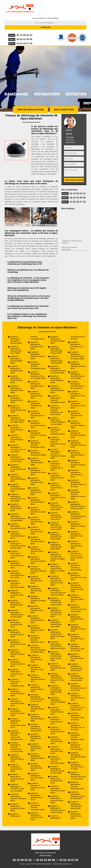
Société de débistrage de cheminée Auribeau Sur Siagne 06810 (17, 419)
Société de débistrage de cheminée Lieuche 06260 (37, 619)
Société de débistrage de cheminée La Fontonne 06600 (76, 746)
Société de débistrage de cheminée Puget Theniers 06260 (56, 360)
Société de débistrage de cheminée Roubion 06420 (57, 477)
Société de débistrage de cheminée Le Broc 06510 (17, 594)
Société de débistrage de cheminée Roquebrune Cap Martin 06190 (57, 410)
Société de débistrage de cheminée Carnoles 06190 (78, 697)
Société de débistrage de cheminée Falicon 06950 (37, 462)
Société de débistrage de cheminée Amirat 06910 (16, 370)
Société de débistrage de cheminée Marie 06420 (36, 659)
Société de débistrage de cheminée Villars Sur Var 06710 (78, 483)
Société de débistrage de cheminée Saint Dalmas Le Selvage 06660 (58, 569)
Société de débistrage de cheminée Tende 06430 (76, 535)
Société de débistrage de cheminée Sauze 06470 (57, 721)
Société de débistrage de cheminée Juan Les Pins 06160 (78, 726)
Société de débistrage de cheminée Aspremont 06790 (18, 409)
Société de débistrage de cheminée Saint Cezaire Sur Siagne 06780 (58, 557)
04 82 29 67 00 (24, 43)
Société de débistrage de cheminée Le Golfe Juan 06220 (77, 717)
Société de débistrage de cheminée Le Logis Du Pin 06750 (77, 647)
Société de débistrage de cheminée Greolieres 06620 (38, 560)
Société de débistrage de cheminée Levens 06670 (37, 609)
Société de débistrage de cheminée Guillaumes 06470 (38, 570)
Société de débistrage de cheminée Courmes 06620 (38, 355)
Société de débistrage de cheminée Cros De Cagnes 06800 (77, 707)
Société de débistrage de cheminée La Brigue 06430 (78, 525)
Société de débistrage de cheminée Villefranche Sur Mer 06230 (78, 494)
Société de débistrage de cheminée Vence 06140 (77, 474)
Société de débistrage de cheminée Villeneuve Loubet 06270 (78, 515)
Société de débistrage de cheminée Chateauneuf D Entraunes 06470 (17, 747)
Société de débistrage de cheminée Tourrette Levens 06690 (77, 375)
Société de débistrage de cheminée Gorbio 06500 (37, 530)
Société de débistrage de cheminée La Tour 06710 (77, 345)
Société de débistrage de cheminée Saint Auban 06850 (56, 536)
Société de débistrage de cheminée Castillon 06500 (17, 702)
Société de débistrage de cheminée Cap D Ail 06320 (18, 663)
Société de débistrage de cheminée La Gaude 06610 (38, 511)
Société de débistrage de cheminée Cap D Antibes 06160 (77, 667)
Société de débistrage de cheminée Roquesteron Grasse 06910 (58, 442)
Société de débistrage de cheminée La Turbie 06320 (78, 405)
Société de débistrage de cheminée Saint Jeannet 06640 (56, 601)
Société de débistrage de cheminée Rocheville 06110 (78, 756)
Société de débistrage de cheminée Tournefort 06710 (78, 365)
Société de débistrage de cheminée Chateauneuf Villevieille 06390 (16, 735)
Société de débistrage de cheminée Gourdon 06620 (37, 540)
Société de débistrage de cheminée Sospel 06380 (57, 750)
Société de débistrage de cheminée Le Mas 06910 (37, 668)
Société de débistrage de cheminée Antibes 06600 (17, 389)
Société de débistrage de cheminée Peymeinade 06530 (38, 806)
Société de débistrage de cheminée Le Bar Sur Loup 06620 (18, 448)
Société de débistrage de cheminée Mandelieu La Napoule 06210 (38, 649)
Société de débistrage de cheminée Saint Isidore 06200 (76, 805)
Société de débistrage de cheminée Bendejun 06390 (18, 488)
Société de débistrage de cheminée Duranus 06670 (37, 415)
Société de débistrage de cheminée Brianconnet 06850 (17, 584)
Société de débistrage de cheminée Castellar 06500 (17, 692)
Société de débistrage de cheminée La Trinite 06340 (78, 395)
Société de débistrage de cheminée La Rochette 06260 (16, 340)
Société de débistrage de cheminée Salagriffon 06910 (58, 701)
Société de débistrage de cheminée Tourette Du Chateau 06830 (77, 355)
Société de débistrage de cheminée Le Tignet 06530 (58, 789)
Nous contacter (64, 110)
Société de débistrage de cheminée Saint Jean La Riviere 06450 (78, 776)
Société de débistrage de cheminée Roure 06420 (56, 487)
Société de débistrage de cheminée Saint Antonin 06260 (56, 526)
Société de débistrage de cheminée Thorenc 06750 (77, 638)
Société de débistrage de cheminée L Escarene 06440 (38, 434)
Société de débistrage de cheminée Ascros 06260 (17, 399)
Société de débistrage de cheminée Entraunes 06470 (38, 424)
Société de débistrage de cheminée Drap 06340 (36, 405)
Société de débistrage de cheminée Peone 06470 (37, 797)
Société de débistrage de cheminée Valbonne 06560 (78, 424)
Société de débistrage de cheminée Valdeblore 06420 (78, 434)
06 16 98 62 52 (24, 35)
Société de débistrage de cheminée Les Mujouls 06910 (36, 727)
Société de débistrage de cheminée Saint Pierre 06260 (16, 350)
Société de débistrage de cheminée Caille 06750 (16, 623)
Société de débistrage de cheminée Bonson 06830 (17, 555)
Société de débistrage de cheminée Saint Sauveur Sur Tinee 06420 (57, 678)
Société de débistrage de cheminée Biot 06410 (18, 526)
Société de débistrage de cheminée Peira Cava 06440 (78, 576)
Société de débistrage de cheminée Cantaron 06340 (18, 653)
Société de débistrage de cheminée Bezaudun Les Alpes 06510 (18, 517)
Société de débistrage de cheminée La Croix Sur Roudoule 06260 (38, 375)
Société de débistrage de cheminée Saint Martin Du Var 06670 (58, 645)
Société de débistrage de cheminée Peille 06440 (36, 767)
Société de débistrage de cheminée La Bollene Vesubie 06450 (18, 545)
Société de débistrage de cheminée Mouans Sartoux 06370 (37, 698)
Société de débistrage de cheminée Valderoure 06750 (78, 444)
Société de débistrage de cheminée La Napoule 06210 (76, 567)
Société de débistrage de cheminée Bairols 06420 (17, 438)
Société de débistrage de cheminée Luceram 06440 (37, 629)
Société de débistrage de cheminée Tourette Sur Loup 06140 (77, 385)
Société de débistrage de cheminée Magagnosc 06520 (77, 736)
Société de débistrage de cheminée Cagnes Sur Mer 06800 (17, 614)
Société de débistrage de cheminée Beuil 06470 (16, 508)
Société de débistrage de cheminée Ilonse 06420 (36, 580)
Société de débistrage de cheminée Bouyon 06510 (17, 564)
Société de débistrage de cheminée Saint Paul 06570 (58, 667)
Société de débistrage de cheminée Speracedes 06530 (57, 760)
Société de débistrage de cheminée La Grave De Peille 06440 (78, 795)
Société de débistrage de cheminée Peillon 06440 (37, 777)
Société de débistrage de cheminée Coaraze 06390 (17, 778)
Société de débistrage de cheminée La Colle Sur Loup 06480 (17, 788)
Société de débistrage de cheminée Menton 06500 (37, 688)
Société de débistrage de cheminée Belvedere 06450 (18, 478)
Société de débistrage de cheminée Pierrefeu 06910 (58, 340)
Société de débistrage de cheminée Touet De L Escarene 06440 (58, 809)
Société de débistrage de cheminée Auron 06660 (76, 545)
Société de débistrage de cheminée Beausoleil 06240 (18, 468)
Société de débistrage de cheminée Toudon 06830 (57, 799)
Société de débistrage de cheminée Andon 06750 (16, 379)
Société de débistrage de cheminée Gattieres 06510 (38, 501)
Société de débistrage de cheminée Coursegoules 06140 (38, 365)
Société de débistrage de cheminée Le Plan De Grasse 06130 (78, 608)
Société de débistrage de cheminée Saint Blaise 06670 (56, 546)
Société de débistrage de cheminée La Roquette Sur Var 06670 (57, 466)
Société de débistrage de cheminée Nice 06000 (36, 737)
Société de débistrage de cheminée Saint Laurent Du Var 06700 (56, 612)
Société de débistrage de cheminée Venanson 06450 (78, 464)
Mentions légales (62, 864)
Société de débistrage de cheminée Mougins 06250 (37, 708)
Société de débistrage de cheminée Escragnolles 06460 (38, 444)
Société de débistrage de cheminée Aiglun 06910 (16, 360)
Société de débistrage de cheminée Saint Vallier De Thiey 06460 (56, 690)
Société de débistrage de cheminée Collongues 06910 (18, 797)
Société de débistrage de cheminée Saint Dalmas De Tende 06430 (77, 587)
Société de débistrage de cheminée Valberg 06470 (77, 598)
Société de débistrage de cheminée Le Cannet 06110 (18, 643)
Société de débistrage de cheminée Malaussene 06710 (37, 639)
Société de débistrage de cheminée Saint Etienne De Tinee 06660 (57, 581)
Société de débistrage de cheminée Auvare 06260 (17, 429)
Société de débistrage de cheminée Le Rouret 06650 (58, 496)
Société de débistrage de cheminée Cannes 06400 (17, 633)
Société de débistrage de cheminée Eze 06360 (38, 453)
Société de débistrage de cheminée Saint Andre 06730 (56, 516)
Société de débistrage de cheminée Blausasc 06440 (17, 535)
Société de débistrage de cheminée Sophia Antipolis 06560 (77, 677)
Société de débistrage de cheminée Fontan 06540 (37, 481)
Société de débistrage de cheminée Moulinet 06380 (37, 718)
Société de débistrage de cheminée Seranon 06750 (57, 730)
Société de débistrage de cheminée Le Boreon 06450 (78, 628)
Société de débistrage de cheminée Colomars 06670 (18, 807)
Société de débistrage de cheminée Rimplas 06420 (57, 389)
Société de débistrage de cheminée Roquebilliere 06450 (58, 399)
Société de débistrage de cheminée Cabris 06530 (17, 604)
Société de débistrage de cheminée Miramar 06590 (77, 657)
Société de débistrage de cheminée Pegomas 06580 (38, 757)
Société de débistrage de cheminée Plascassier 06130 (77, 785)
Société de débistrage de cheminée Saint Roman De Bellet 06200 (77, 556)
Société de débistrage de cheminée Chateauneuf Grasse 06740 (18, 723)
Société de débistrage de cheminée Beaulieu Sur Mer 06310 (17, 458)
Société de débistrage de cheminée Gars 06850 (36, 491)
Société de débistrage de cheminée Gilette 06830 (37, 521)
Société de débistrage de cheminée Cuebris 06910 (37, 385)
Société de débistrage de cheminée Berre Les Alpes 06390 (18, 498)
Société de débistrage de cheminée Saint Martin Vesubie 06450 (56, 656)
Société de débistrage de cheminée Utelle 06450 (76, 415)
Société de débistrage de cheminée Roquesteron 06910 (58, 431)
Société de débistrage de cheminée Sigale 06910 (57, 740)
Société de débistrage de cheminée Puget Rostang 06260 (56, 350)
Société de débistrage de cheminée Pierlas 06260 (37, 816)
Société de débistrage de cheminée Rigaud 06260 (57, 379)
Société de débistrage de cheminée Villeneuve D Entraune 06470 (78, 505)
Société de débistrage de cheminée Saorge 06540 (57, 711)
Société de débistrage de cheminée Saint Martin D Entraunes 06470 (58, 634)
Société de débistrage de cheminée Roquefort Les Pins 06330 (58, 421)
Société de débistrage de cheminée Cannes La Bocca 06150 (78, 687)
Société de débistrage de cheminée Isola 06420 (36, 590)
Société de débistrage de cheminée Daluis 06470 (36, 395)
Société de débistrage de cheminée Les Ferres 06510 (38, 471)
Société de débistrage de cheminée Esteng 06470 (77, 618)
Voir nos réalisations (30, 110)
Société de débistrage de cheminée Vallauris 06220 (77, 454)
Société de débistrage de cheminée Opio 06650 (36, 747)
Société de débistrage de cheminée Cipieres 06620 (17, 758)
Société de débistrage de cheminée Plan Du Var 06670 (77, 766)
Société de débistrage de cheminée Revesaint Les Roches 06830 (58, 370)
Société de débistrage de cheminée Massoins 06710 (38, 678)
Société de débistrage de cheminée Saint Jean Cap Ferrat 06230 (58, 592)
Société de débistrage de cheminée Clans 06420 (16, 768)
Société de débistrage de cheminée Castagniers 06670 (17, 683)
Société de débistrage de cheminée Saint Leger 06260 (56, 623)
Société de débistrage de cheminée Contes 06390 (37, 345)
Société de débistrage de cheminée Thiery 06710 (56, 780)
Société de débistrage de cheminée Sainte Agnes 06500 (57, 506)
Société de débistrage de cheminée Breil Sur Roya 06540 (17, 574)
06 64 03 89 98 (24, 39)
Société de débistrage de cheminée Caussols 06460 (18, 712)
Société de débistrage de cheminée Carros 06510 (17, 673)
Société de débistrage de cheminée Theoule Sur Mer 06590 (57, 770)
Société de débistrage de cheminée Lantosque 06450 (38, 600)
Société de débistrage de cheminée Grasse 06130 (37, 550)
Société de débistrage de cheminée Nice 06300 (76, 815)
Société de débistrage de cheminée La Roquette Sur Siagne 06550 (58, 454)
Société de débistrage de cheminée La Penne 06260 (38, 787)
